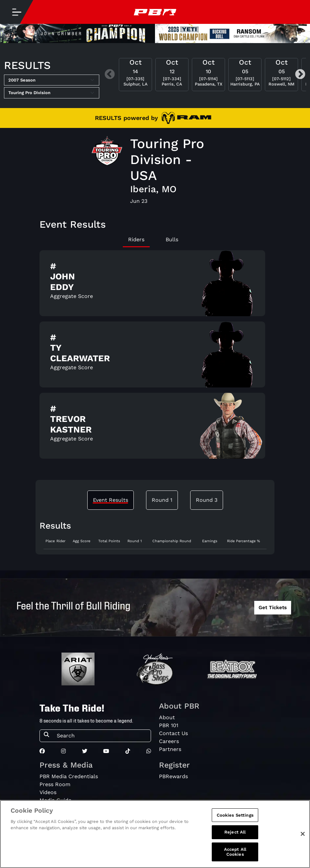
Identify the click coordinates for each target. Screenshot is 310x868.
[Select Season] (52, 80)
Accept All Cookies (235, 852)
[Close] (303, 835)
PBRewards (173, 776)
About (167, 717)
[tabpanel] (155, 357)
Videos (48, 792)
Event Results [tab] (111, 500)
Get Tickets (273, 608)
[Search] (102, 736)
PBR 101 (169, 725)
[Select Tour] (52, 93)
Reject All (235, 833)
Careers (169, 741)
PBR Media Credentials (69, 776)
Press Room (55, 784)
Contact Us (173, 733)
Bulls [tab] (172, 239)
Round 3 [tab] (207, 500)
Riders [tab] (136, 239)
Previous (110, 75)
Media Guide (55, 800)
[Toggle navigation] (17, 12)
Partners (170, 749)
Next (300, 75)
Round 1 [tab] (162, 500)
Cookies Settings (235, 815)
